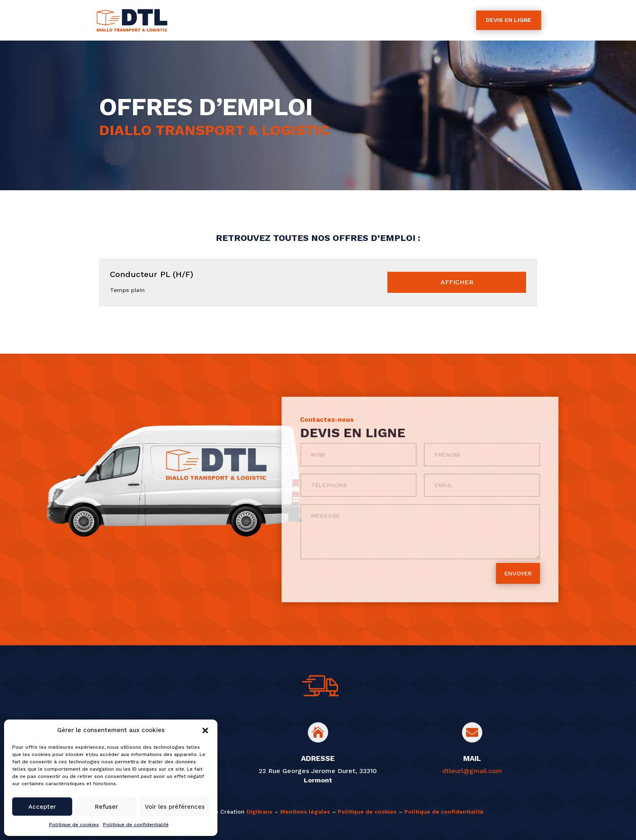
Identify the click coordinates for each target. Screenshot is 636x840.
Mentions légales (305, 812)
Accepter (42, 807)
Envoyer (477, 543)
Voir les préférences (175, 807)
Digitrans (260, 812)
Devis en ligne (509, 20)
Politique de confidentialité (136, 825)
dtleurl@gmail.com (472, 771)
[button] (205, 730)
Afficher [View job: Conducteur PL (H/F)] (457, 282)
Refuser (106, 807)
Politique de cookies (74, 825)
